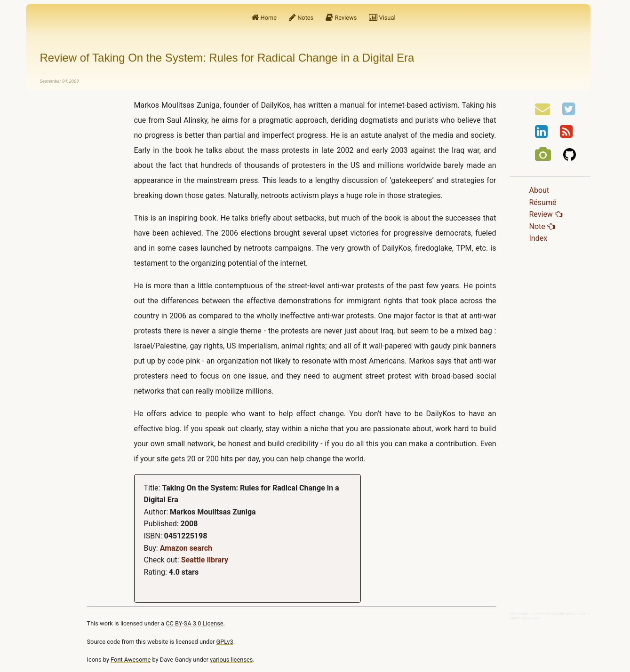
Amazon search (186, 548)
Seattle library (205, 560)
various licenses (231, 660)
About (539, 190)
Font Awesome (131, 660)
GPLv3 (225, 642)
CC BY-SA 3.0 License (194, 623)
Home (264, 18)
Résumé (543, 202)
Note (542, 226)
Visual (382, 18)
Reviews (341, 18)
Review (546, 214)
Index (538, 238)
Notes (301, 18)
